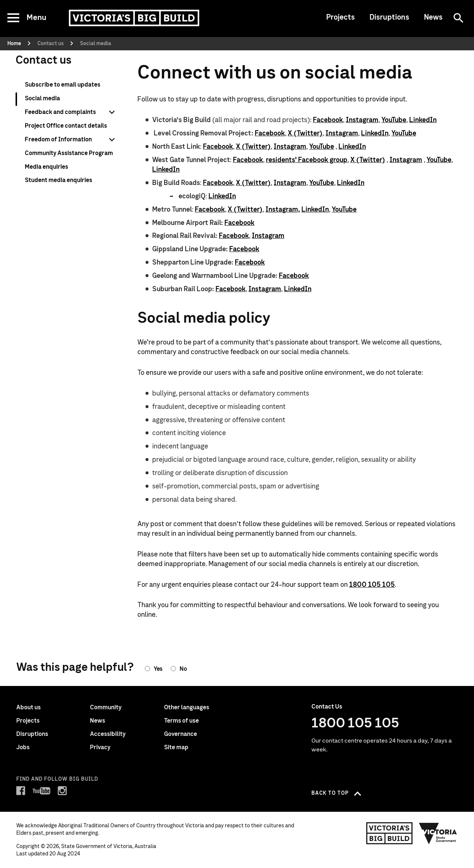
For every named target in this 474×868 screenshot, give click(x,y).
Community (106, 707)
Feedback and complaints (60, 112)
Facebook (328, 120)
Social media (42, 98)
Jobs (23, 747)
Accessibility (108, 734)
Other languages (187, 707)
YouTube (394, 120)
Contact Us (327, 707)
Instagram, (283, 210)
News (433, 17)
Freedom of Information (58, 139)
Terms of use (181, 721)
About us (29, 707)
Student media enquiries (59, 180)
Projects (341, 17)
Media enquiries (46, 167)
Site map (176, 747)
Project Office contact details (66, 126)
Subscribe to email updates (63, 85)
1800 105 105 (372, 585)
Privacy (100, 747)
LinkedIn (423, 120)
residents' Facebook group (307, 160)
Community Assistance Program (69, 153)
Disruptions (389, 17)
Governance (181, 734)
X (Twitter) (305, 134)
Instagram (362, 120)
